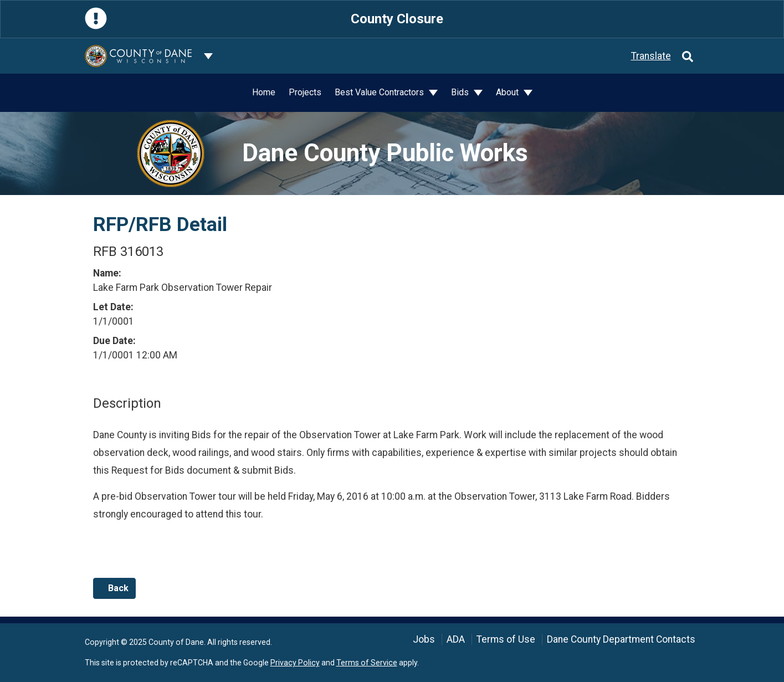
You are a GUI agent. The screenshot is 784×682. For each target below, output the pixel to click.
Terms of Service (367, 663)
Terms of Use (506, 639)
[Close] (689, 19)
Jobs (424, 639)
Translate (651, 56)
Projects (305, 92)
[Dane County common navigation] (208, 56)
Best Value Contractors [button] (380, 92)
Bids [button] (461, 92)
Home (264, 92)
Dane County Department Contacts (621, 639)
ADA (456, 639)
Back (114, 588)
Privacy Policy (295, 663)
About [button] (508, 92)
